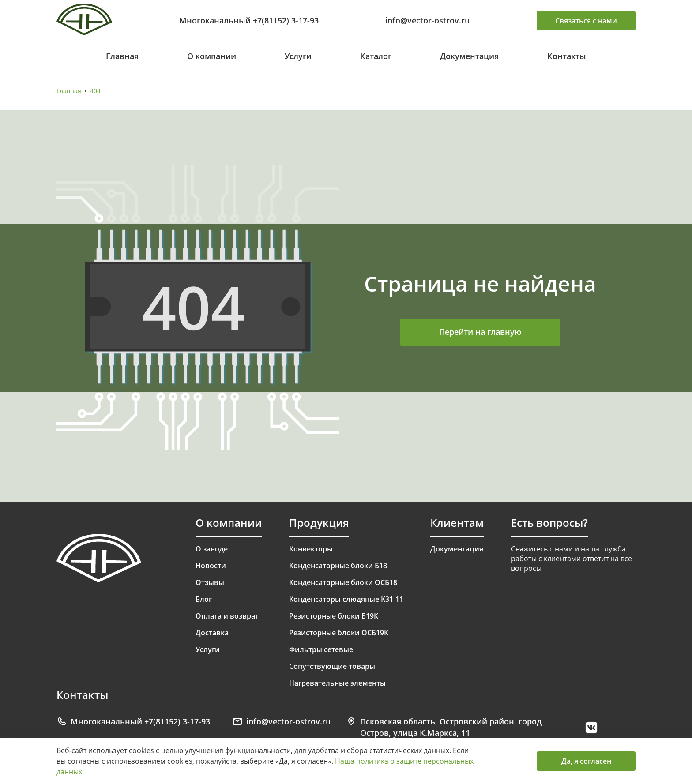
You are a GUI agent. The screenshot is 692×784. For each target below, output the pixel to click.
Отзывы (210, 582)
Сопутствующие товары (332, 666)
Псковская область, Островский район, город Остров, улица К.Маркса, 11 (444, 727)
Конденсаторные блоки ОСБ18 (343, 582)
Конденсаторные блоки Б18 (338, 566)
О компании (212, 56)
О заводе (212, 549)
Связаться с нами (586, 21)
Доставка (212, 633)
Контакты (567, 56)
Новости (211, 566)
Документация (469, 56)
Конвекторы (311, 549)
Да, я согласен (586, 761)
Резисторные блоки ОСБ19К (339, 633)
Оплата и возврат (227, 616)
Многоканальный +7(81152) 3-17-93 (249, 20)
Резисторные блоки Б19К (334, 616)
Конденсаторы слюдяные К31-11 (346, 599)
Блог (204, 599)
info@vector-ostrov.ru (427, 20)
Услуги (298, 56)
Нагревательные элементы (337, 683)
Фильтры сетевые (321, 649)
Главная (122, 56)
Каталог (376, 56)
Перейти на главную (480, 332)
